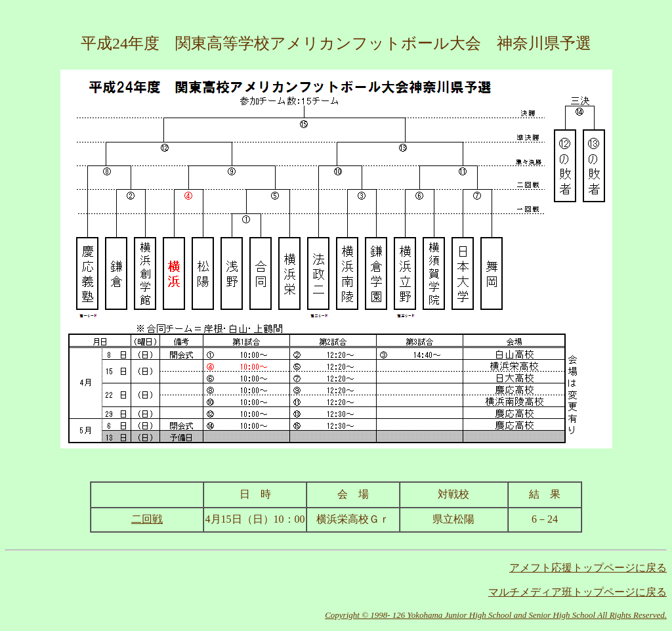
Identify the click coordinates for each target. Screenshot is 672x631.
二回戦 (147, 519)
